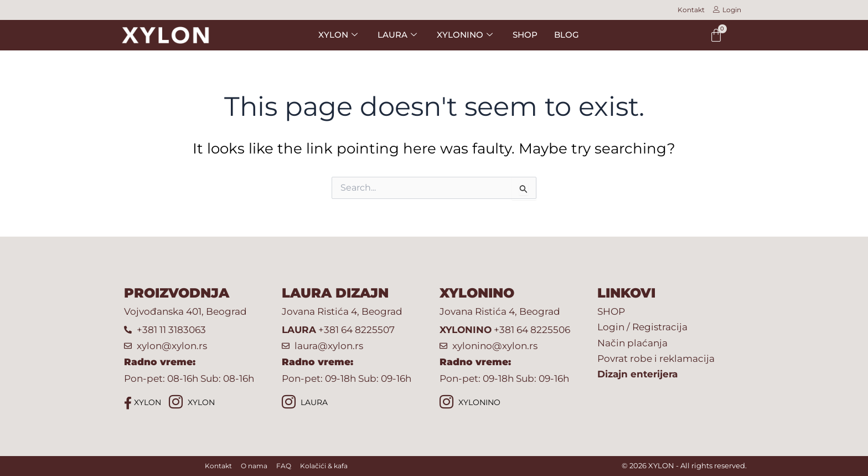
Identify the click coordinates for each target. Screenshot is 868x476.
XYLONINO (465, 35)
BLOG (567, 35)
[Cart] (716, 35)
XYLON (338, 35)
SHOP (525, 35)
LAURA (397, 35)
